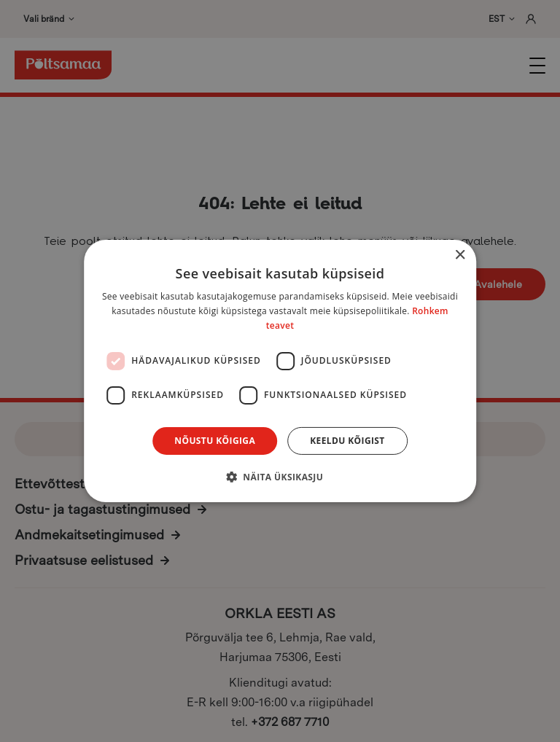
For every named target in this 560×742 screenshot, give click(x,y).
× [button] (460, 255)
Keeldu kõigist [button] (347, 441)
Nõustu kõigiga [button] (215, 441)
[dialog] (280, 371)
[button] (280, 477)
